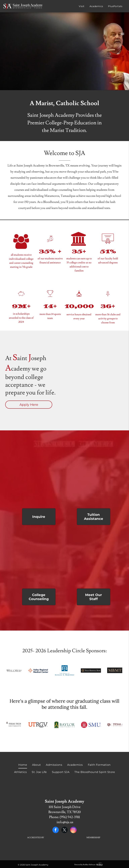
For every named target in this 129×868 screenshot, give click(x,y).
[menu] (122, 34)
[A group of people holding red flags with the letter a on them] (39, 478)
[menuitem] (79, 6)
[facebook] (56, 830)
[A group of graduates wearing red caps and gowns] (39, 558)
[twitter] (64, 830)
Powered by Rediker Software (85, 865)
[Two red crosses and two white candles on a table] (94, 478)
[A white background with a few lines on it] (36, 850)
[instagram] (73, 830)
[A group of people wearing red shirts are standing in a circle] (94, 558)
